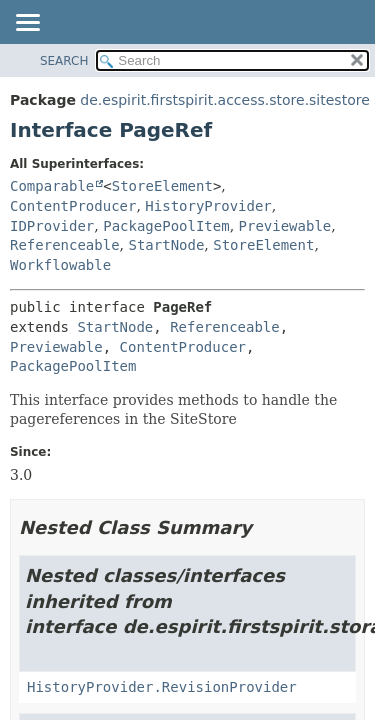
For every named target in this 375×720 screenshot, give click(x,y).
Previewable (285, 226)
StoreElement (162, 186)
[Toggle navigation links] (27, 24)
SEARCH (64, 61)
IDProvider (52, 226)
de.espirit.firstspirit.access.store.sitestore (224, 100)
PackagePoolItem (166, 226)
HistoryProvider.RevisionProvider (162, 687)
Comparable (52, 186)
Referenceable (65, 245)
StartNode (166, 245)
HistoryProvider (208, 206)
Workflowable (60, 265)
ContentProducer (73, 206)
